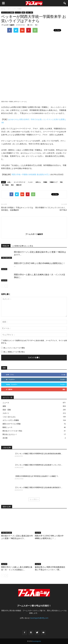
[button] (65, 3)
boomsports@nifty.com (39, 618)
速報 (23, 12)
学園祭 (45, 182)
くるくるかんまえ (7, 258)
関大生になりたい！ (10, 434)
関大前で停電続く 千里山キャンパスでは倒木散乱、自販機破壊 (17, 209)
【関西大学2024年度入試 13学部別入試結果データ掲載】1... (37, 476)
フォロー (63, 379)
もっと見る (34, 499)
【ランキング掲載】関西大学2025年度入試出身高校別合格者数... (38, 454)
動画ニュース (7, 427)
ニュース (18, 12)
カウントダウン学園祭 (8, 12)
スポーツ (6, 413)
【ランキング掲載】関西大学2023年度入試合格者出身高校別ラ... (38, 487)
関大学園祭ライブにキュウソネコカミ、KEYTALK (51, 209)
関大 (12, 185)
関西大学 (19, 185)
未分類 (5, 438)
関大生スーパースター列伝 (12, 431)
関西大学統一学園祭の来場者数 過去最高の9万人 (31, 174)
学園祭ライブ (54, 182)
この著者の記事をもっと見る (23, 246)
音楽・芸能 (29, 12)
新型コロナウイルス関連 (12, 424)
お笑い (9, 182)
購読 (64, 389)
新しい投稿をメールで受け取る (14, 352)
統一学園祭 (5, 185)
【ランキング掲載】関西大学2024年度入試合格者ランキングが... (38, 465)
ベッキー (30, 182)
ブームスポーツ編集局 (8, 25)
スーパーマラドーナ (20, 182)
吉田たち (38, 182)
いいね (63, 375)
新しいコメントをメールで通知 (14, 348)
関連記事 (6, 246)
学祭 (61, 182)
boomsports (37, 641)
